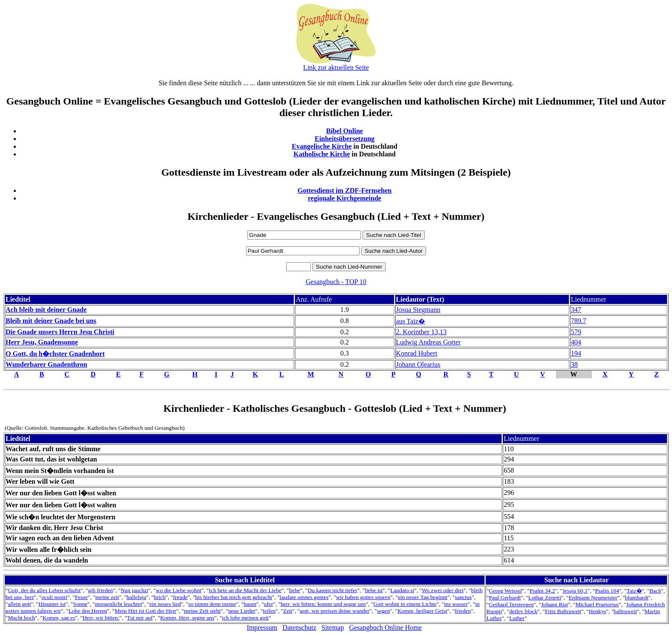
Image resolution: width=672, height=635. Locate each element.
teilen (269, 611)
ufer (268, 604)
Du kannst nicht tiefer (333, 590)
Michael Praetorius (597, 604)
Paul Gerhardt (505, 598)
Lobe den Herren (88, 611)
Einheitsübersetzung (345, 139)
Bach (655, 591)
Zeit (288, 611)
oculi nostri (54, 597)
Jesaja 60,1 (575, 591)
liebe (294, 590)
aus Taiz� (411, 321)
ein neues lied (165, 604)
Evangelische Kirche (322, 146)
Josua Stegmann (418, 310)
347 (576, 310)
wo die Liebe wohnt (179, 590)
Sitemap (333, 628)
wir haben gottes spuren (363, 597)
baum (250, 604)
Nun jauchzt (134, 590)
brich (160, 597)
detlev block (523, 611)
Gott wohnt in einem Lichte (405, 604)
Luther (517, 618)
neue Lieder (242, 611)
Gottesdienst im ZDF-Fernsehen (345, 190)
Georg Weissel (505, 591)
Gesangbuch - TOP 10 (336, 282)
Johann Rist (555, 604)
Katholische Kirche (322, 154)
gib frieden (101, 590)
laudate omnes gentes (304, 597)
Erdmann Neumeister (593, 598)
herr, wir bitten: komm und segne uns (323, 604)
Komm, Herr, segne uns (187, 618)
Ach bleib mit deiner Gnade (46, 310)
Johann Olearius (418, 364)
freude (180, 597)
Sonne (80, 604)
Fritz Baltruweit (563, 611)
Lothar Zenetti (545, 598)
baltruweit (625, 611)
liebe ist (374, 590)
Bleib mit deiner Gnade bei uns (51, 321)
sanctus (463, 597)
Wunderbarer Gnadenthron (46, 364)
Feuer (81, 597)
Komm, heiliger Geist (422, 611)
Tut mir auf (140, 618)
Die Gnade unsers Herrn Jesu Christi (60, 332)
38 (574, 364)
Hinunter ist (52, 604)
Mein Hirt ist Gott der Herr (146, 611)
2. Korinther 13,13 (421, 332)
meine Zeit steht (202, 611)
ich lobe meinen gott (245, 618)
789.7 (579, 321)
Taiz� (634, 591)
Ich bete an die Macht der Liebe (245, 590)
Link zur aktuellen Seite (336, 67)
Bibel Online (345, 131)
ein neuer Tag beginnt (422, 597)
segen (384, 611)
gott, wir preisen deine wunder (335, 611)
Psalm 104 (607, 591)
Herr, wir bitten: (101, 618)
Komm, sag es (59, 618)
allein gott (19, 604)
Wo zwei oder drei (443, 590)
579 (576, 332)
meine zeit (107, 597)
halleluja (136, 597)
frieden (463, 611)
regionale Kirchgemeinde (344, 198)
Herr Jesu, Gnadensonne (42, 342)
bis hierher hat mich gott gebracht (234, 597)
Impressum (262, 628)
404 (576, 342)
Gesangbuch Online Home (385, 628)
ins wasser (456, 604)
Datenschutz (299, 628)
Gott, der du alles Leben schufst (44, 590)
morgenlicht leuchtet (118, 604)
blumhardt (637, 598)
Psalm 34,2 (542, 591)
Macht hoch (21, 618)
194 (576, 353)
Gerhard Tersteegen (511, 604)
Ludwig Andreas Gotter (428, 342)
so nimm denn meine (212, 604)
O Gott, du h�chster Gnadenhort (55, 354)
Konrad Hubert (417, 353)
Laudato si (402, 590)
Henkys (598, 611)
